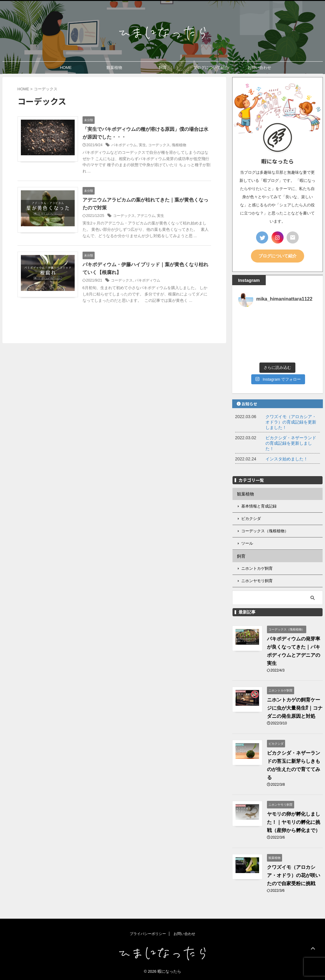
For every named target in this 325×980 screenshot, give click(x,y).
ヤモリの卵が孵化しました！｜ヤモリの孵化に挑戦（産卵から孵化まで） (294, 822)
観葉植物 (114, 68)
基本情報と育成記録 (259, 506)
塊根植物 (179, 145)
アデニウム (146, 216)
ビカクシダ (251, 519)
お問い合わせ (259, 68)
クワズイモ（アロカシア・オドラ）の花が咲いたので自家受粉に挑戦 (294, 875)
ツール (247, 543)
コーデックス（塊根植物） (265, 531)
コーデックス (159, 145)
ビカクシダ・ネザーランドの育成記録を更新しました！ (291, 443)
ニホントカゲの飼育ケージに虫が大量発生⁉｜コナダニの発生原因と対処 (295, 708)
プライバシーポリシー (148, 934)
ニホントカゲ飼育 (257, 568)
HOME (66, 68)
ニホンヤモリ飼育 (257, 581)
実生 (142, 145)
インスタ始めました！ (287, 459)
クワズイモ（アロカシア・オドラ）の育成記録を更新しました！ (291, 422)
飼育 (163, 68)
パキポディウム (124, 145)
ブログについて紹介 (211, 68)
